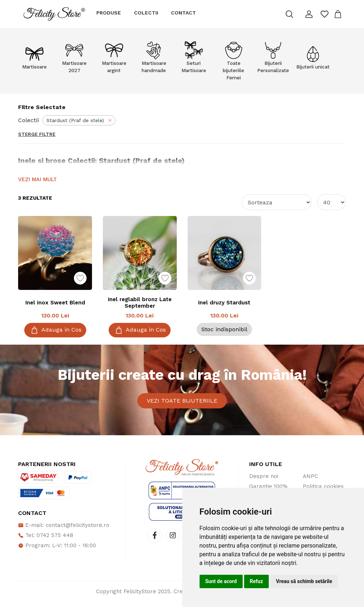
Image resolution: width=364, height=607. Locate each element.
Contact (183, 13)
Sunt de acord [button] (221, 581)
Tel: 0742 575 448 (46, 540)
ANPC (310, 481)
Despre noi (264, 481)
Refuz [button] (257, 581)
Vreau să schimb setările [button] (304, 581)
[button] (309, 14)
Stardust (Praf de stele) (80, 120)
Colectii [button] (146, 13)
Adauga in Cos (55, 330)
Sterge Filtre (37, 134)
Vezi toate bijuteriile (182, 403)
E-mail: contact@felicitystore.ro (64, 530)
